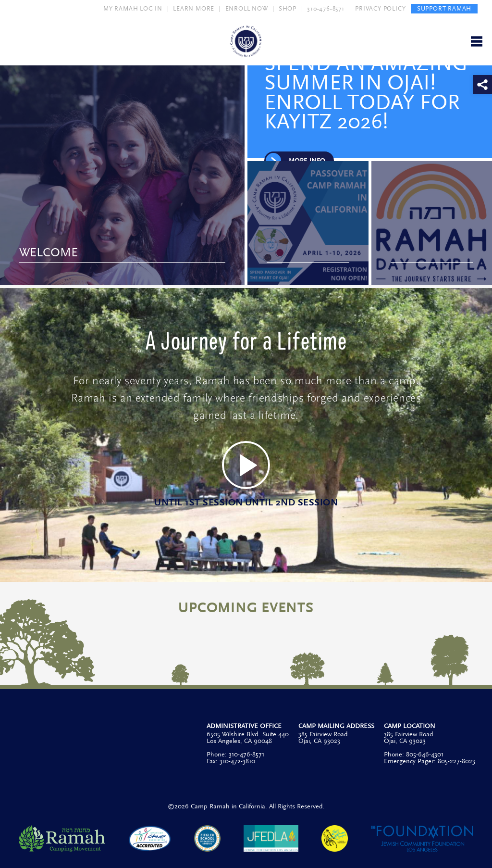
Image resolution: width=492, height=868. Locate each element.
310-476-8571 (326, 9)
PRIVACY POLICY (380, 9)
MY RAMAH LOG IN (133, 9)
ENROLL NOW (247, 9)
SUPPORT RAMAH (444, 9)
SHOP (288, 9)
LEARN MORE (194, 9)
